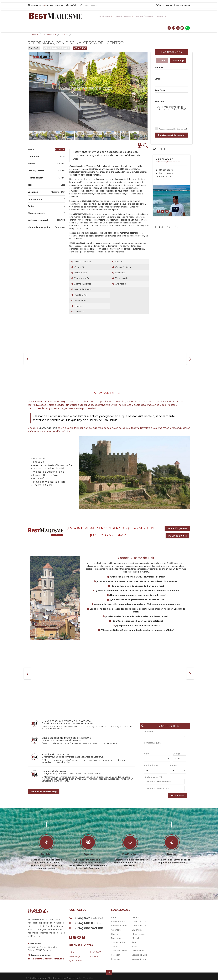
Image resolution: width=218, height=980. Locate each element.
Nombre (159, 67)
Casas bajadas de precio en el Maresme (66, 734)
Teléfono (160, 90)
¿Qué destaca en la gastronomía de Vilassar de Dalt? (137, 596)
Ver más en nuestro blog (44, 788)
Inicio (72, 949)
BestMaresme (33, 34)
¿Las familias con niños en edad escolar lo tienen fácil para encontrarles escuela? (137, 601)
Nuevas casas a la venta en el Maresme (66, 717)
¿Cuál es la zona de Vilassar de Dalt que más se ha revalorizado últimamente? (137, 578)
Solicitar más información (172, 135)
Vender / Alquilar (144, 17)
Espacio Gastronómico (47, 475)
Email (158, 79)
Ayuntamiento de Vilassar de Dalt (53, 465)
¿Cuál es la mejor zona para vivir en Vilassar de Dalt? (137, 573)
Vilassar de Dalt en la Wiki (49, 468)
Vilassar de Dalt (50, 34)
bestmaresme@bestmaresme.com (168, 162)
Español (72, 5)
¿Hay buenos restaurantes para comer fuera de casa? (137, 591)
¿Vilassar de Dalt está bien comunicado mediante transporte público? (137, 626)
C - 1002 (65, 34)
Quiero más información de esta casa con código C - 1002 (172, 114)
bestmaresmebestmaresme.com (46, 5)
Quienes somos (124, 17)
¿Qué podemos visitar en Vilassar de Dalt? (137, 622)
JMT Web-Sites (86, 974)
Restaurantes (41, 459)
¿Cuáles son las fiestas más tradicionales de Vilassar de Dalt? (137, 613)
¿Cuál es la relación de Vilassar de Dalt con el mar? (137, 582)
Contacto (161, 17)
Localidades (105, 17)
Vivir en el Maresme (54, 768)
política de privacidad (179, 129)
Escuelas (39, 462)
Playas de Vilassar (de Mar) (49, 482)
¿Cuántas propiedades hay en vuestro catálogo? (137, 617)
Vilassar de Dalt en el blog (49, 472)
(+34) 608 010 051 (177, 534)
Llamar (162, 61)
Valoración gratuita (177, 528)
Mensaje (159, 102)
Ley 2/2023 (96, 949)
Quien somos (76, 957)
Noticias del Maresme (55, 751)
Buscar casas (178, 792)
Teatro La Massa (43, 485)
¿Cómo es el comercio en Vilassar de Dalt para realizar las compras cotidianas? (137, 587)
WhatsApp (178, 61)
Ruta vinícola (41, 478)
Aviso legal (75, 953)
